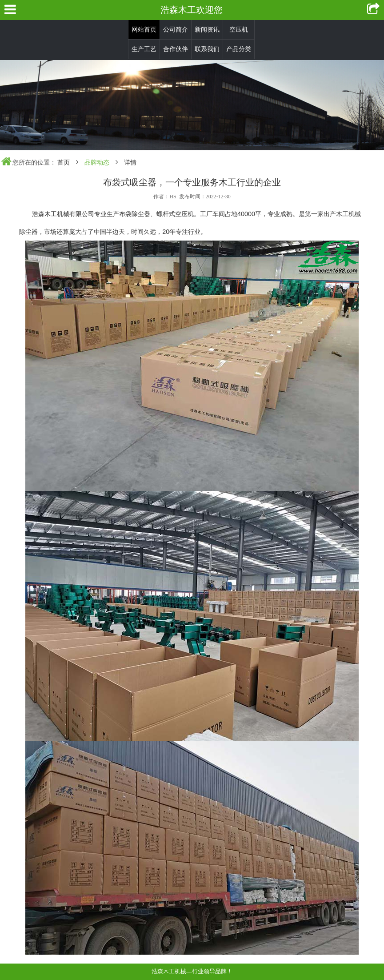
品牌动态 (97, 163)
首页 (64, 163)
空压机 (239, 30)
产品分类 (239, 49)
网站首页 (144, 30)
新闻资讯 (207, 30)
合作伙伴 (176, 49)
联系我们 (207, 49)
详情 (130, 163)
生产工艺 (144, 49)
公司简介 (176, 30)
